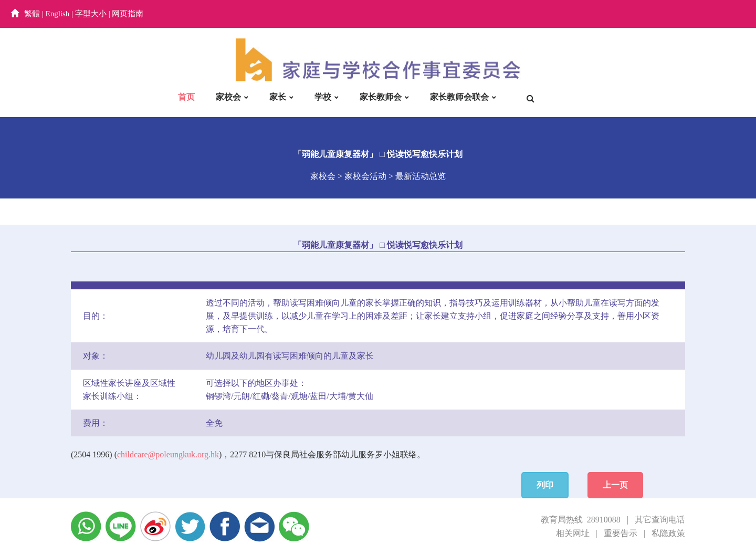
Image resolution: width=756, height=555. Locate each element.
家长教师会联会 (459, 97)
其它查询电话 (660, 520)
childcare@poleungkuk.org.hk (168, 454)
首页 (186, 97)
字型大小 (91, 14)
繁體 (32, 14)
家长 (278, 97)
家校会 (228, 97)
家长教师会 (381, 97)
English (58, 14)
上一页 (615, 485)
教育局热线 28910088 (581, 520)
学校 (323, 97)
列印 (545, 485)
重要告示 (621, 533)
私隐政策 (668, 533)
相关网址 (573, 533)
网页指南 (128, 14)
